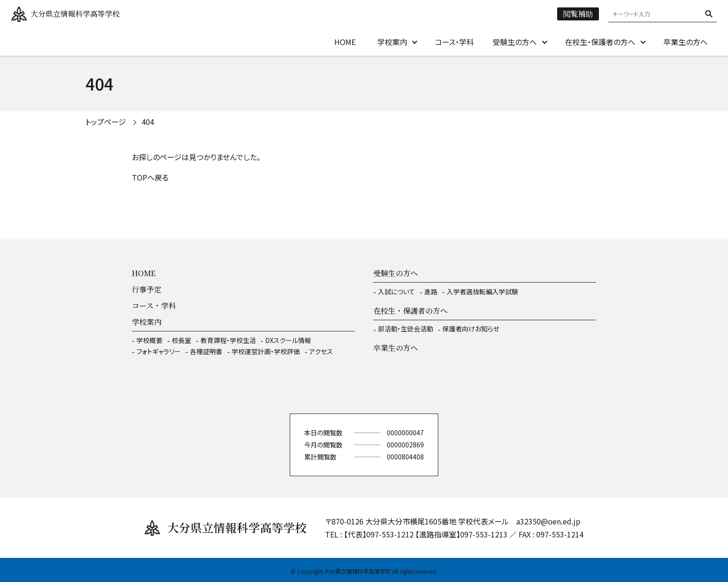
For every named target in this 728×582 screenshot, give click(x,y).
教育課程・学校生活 (228, 340)
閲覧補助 (578, 14)
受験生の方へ (515, 42)
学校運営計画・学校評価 (266, 351)
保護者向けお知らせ (471, 329)
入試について (396, 291)
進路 (431, 291)
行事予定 (147, 289)
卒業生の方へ (686, 42)
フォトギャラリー (159, 351)
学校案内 (392, 42)
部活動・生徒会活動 (406, 329)
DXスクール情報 (288, 340)
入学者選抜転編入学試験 (482, 291)
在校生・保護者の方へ (600, 42)
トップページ (106, 122)
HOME (345, 42)
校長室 (182, 340)
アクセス (321, 351)
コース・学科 (455, 42)
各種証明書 (206, 351)
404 (148, 122)
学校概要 (149, 340)
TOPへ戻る (150, 177)
